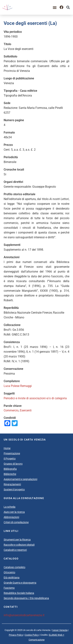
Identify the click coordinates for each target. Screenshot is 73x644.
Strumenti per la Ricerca (17, 540)
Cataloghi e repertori (15, 550)
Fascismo (9, 588)
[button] (55, 7)
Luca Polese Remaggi (18, 386)
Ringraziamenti (12, 484)
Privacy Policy (16, 635)
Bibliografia (10, 469)
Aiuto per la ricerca (14, 512)
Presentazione (12, 453)
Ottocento (9, 572)
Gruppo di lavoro (13, 464)
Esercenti (26, 410)
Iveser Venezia (60, 630)
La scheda (10, 507)
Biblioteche (10, 474)
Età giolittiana (12, 578)
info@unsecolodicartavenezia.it (24, 615)
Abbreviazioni (11, 517)
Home (7, 448)
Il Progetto (10, 459)
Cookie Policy (32, 635)
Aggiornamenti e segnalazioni (20, 479)
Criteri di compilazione (16, 522)
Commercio (11, 410)
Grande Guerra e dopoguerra (20, 583)
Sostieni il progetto (14, 489)
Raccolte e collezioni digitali (19, 545)
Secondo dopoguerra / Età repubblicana (26, 598)
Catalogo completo (14, 567)
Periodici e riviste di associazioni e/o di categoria (35, 398)
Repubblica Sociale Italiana (19, 593)
